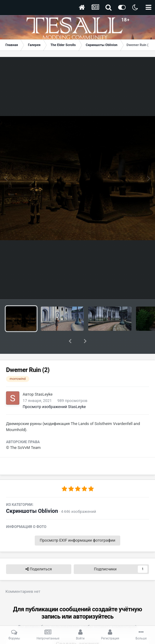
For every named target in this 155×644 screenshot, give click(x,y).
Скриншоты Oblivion (32, 495)
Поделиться (39, 553)
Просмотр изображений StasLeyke (54, 391)
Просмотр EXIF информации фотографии (77, 524)
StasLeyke (44, 378)
